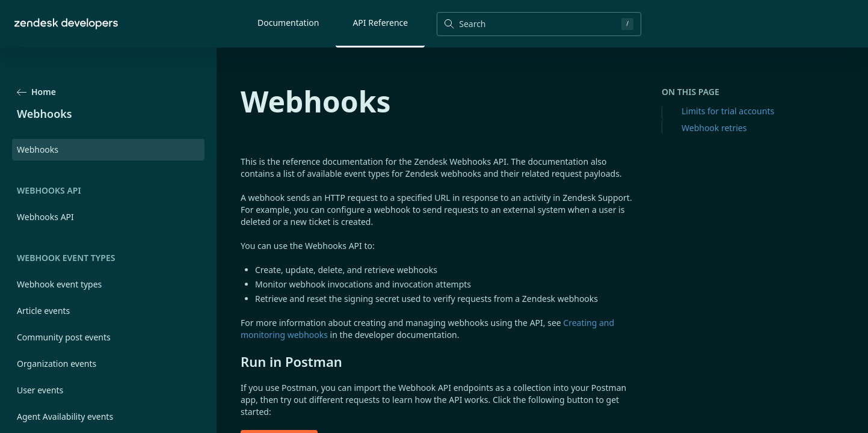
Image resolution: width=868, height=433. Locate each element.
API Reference (380, 23)
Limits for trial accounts (728, 111)
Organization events (57, 364)
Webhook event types (59, 284)
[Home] (66, 24)
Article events (43, 311)
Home (36, 92)
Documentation (288, 23)
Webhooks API (45, 217)
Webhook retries (714, 128)
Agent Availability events (65, 416)
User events (40, 390)
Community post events (64, 337)
